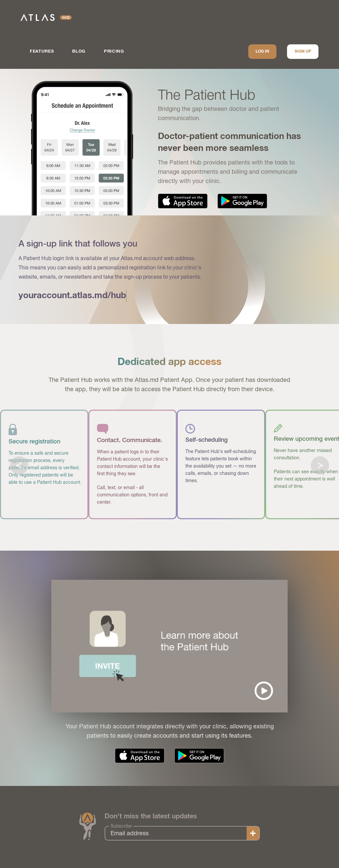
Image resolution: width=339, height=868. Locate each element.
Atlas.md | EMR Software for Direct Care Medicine (46, 17)
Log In (262, 52)
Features (42, 51)
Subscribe (121, 826)
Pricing (114, 51)
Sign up (303, 52)
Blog (79, 51)
